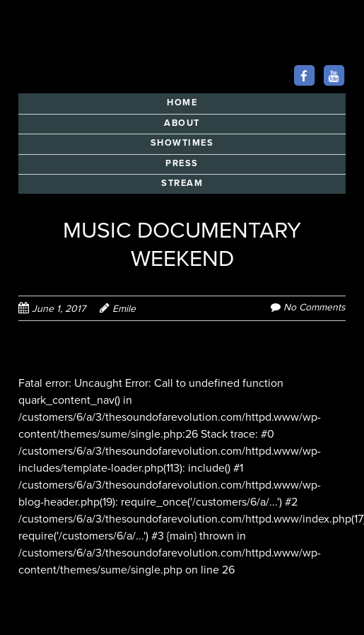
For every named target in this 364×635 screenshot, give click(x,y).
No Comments (315, 307)
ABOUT (182, 123)
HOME (182, 103)
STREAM (182, 183)
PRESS (182, 163)
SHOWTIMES (182, 143)
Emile (124, 309)
